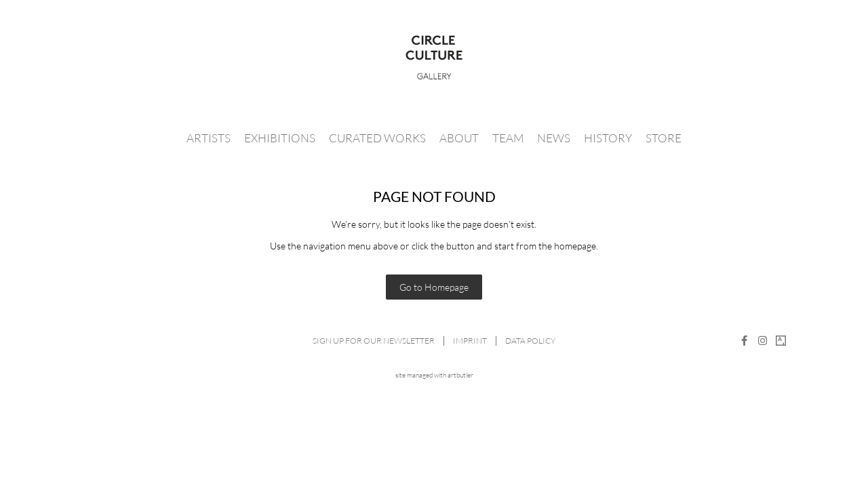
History (608, 138)
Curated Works (377, 138)
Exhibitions (280, 138)
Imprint (470, 341)
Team (508, 138)
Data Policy (530, 341)
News (554, 138)
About (459, 138)
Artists (209, 138)
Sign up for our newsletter (374, 341)
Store (664, 138)
